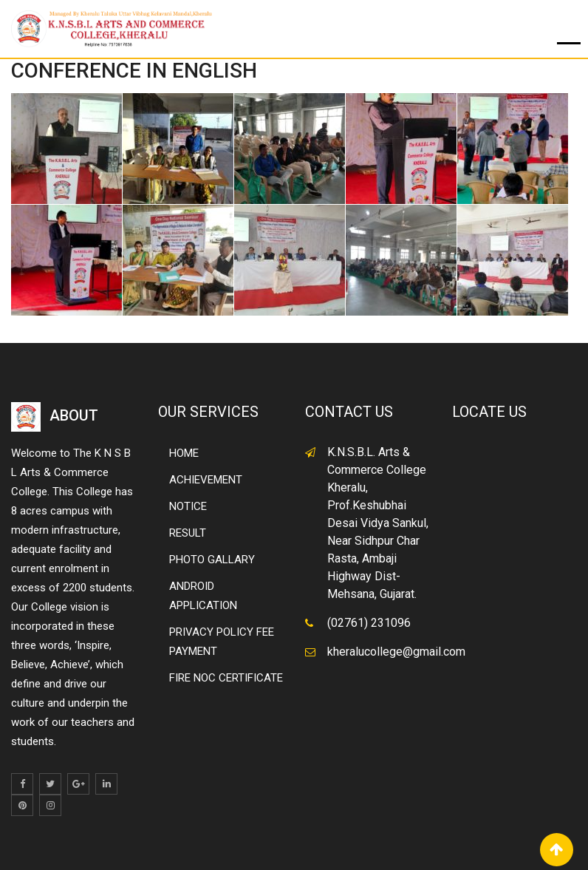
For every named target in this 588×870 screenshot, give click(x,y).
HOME (184, 453)
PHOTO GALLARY (212, 560)
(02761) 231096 (369, 623)
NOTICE (188, 506)
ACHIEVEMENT (206, 480)
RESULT (188, 533)
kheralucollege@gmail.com (396, 652)
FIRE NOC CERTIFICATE (226, 678)
